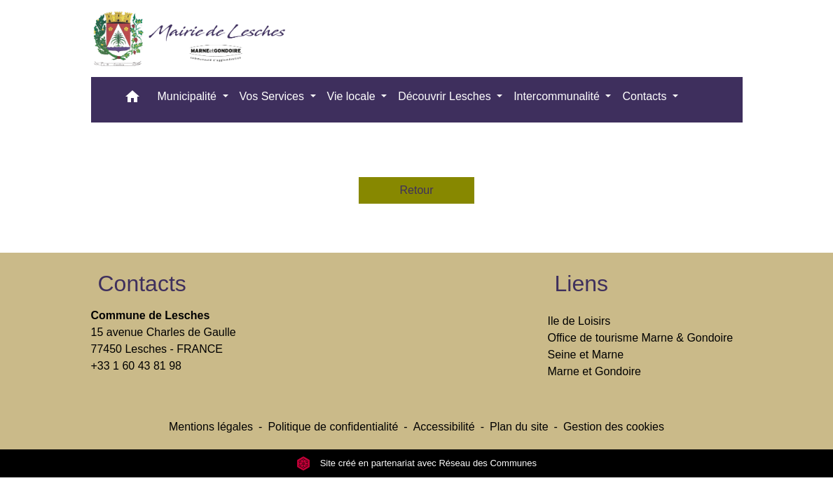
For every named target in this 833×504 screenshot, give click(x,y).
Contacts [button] (646, 96)
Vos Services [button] (274, 96)
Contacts (142, 283)
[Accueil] (194, 38)
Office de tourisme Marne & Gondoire (641, 338)
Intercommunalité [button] (558, 96)
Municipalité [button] (189, 96)
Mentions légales (211, 427)
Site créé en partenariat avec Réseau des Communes (416, 463)
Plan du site (519, 427)
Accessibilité (444, 427)
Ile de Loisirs (579, 321)
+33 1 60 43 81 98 (136, 366)
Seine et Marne (586, 355)
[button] (132, 100)
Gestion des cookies (614, 427)
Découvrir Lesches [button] (446, 96)
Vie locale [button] (353, 96)
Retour (416, 190)
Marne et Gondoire (594, 371)
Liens (582, 283)
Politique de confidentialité (333, 427)
